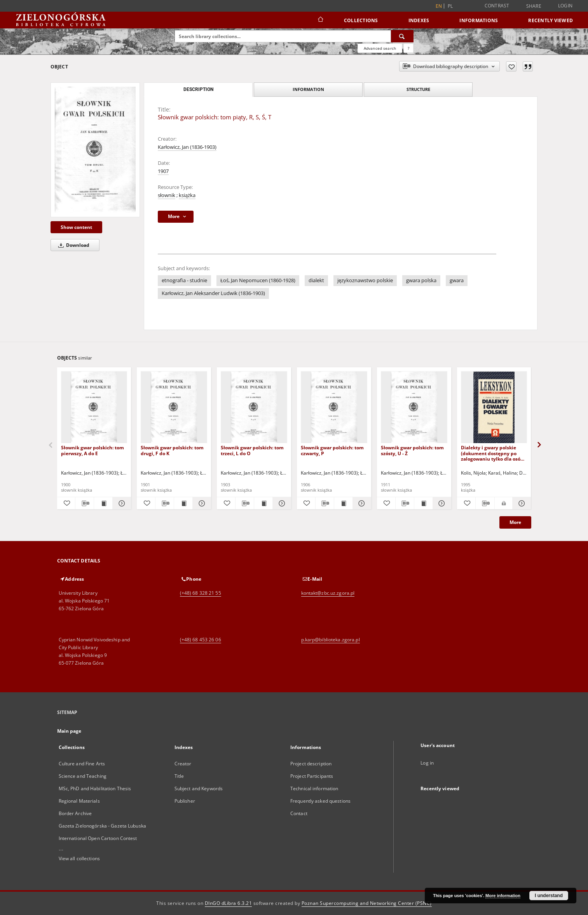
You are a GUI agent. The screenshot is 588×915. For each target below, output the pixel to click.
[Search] (402, 36)
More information (503, 896)
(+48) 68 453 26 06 (201, 640)
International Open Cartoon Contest (98, 838)
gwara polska (421, 280)
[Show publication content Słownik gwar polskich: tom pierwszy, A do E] (103, 503)
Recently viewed (550, 20)
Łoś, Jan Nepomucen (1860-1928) (258, 280)
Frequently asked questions (320, 801)
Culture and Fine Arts (82, 764)
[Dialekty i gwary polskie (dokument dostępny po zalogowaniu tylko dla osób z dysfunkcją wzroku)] (494, 408)
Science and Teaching (83, 776)
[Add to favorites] (511, 66)
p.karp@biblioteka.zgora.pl (331, 640)
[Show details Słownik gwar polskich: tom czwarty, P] (361, 503)
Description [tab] (198, 89)
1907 (163, 171)
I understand (549, 896)
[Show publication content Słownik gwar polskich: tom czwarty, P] (343, 503)
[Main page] (320, 20)
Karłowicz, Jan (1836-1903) (187, 147)
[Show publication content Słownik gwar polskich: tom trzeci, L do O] (263, 503)
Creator (183, 764)
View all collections (79, 858)
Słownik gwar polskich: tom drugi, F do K (172, 450)
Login (565, 6)
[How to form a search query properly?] (408, 48)
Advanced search (380, 48)
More (515, 522)
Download (72, 245)
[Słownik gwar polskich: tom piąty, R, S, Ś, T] (95, 150)
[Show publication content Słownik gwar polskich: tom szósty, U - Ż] (423, 503)
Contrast (497, 6)
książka (187, 195)
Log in (427, 763)
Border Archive (75, 813)
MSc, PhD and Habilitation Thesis (95, 788)
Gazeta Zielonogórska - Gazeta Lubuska (102, 826)
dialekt (316, 280)
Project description (311, 764)
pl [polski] (450, 6)
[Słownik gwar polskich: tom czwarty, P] (334, 408)
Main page (69, 731)
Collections (361, 20)
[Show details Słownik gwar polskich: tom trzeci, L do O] (281, 503)
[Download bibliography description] (85, 503)
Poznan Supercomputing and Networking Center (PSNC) (367, 903)
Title (179, 776)
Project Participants (312, 776)
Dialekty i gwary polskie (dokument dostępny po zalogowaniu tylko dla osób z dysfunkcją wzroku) (494, 453)
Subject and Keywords (199, 788)
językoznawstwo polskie (365, 280)
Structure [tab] (418, 89)
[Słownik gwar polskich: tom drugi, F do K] (174, 408)
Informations (479, 20)
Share (534, 6)
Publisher (185, 801)
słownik (167, 195)
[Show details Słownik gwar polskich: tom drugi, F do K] (201, 503)
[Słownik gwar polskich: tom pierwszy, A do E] (94, 408)
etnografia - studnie (184, 280)
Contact (299, 813)
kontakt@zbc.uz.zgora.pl (328, 593)
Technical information (314, 788)
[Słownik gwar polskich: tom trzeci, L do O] (254, 408)
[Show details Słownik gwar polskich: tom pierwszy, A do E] (121, 503)
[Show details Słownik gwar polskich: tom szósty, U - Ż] (441, 503)
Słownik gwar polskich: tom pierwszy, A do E (92, 450)
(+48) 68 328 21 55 (201, 593)
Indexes (419, 20)
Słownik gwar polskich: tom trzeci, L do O (252, 450)
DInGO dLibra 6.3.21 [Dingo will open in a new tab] (229, 903)
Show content (76, 227)
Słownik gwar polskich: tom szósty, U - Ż (412, 450)
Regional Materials (79, 801)
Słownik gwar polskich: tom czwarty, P (332, 450)
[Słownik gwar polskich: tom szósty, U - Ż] (414, 408)
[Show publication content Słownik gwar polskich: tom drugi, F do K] (183, 503)
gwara (457, 280)
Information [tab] (308, 89)
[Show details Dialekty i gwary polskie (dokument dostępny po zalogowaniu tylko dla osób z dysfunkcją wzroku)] (521, 503)
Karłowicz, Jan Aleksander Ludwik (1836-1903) (213, 293)
